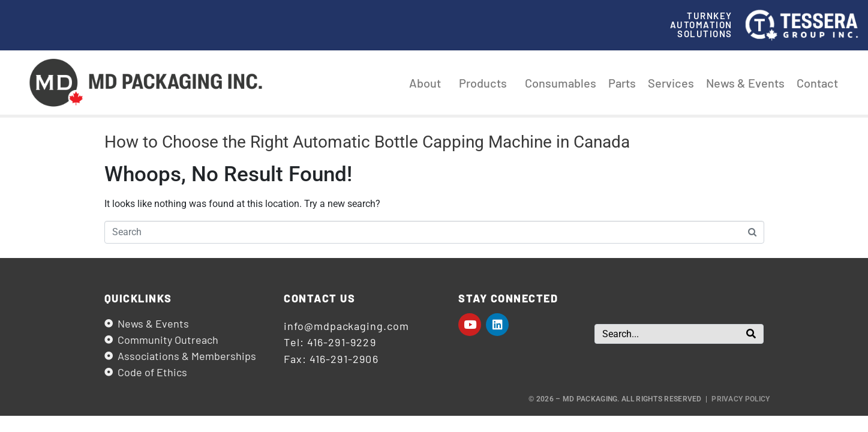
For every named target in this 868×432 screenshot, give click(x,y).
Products (486, 83)
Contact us (319, 298)
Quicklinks (138, 298)
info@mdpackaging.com (346, 326)
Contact (817, 83)
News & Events (745, 83)
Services (671, 83)
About (428, 83)
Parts (622, 83)
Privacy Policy (741, 399)
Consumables (561, 83)
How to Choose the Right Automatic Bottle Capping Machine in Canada (367, 142)
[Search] (751, 334)
